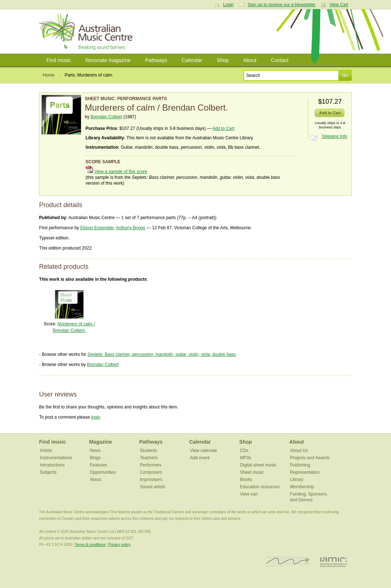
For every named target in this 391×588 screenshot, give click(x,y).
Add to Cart (223, 128)
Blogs (95, 458)
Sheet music (252, 472)
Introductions (52, 465)
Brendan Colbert (106, 117)
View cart (249, 494)
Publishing (300, 465)
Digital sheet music (258, 465)
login (96, 417)
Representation (305, 472)
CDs (244, 451)
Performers (151, 465)
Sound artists (153, 487)
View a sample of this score (121, 172)
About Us (299, 451)
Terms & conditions (90, 545)
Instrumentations (56, 458)
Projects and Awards (310, 458)
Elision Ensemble (97, 228)
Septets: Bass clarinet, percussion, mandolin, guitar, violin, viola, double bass (162, 354)
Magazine (101, 442)
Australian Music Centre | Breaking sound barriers (87, 32)
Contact (280, 60)
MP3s (246, 458)
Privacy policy (120, 545)
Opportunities (103, 472)
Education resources (260, 487)
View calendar (204, 451)
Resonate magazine (108, 60)
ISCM (288, 562)
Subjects (48, 472)
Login (228, 5)
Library (297, 480)
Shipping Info (334, 136)
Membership (302, 487)
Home (49, 75)
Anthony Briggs (130, 228)
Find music (59, 60)
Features (98, 465)
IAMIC (334, 562)
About (250, 60)
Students (149, 451)
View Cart (339, 5)
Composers (151, 472)
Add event (200, 458)
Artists (46, 451)
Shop (223, 60)
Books (246, 480)
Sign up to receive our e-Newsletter (282, 5)
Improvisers (151, 480)
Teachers (149, 458)
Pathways (156, 60)
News (95, 451)
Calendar (192, 60)
